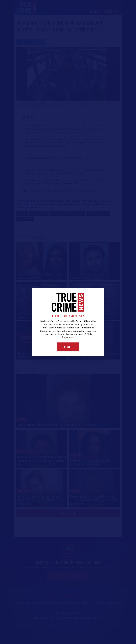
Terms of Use (83, 321)
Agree (68, 347)
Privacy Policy (87, 328)
